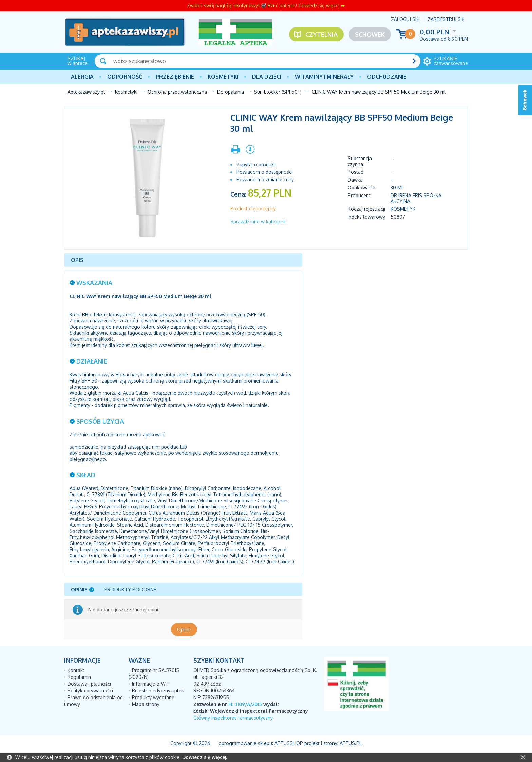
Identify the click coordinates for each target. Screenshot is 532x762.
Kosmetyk (403, 209)
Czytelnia (321, 34)
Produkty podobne (130, 589)
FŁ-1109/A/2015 (245, 704)
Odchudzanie (387, 77)
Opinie (184, 629)
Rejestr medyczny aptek (158, 691)
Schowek (370, 34)
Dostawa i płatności (89, 684)
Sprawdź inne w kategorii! (259, 221)
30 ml (397, 188)
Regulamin (79, 677)
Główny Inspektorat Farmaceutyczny (233, 718)
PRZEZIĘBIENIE (175, 77)
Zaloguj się (405, 19)
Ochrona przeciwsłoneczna (177, 92)
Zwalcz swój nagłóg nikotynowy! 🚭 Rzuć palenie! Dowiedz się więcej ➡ (266, 6)
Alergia (82, 77)
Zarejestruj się (446, 19)
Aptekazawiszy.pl (86, 92)
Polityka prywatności (90, 691)
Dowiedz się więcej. (205, 757)
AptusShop (289, 743)
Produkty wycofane (153, 697)
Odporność (125, 77)
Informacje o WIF (150, 684)
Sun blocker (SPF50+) (278, 92)
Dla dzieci (267, 77)
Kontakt (76, 670)
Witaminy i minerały (324, 77)
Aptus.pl (351, 743)
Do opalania (231, 92)
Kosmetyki (223, 77)
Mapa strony (146, 704)
